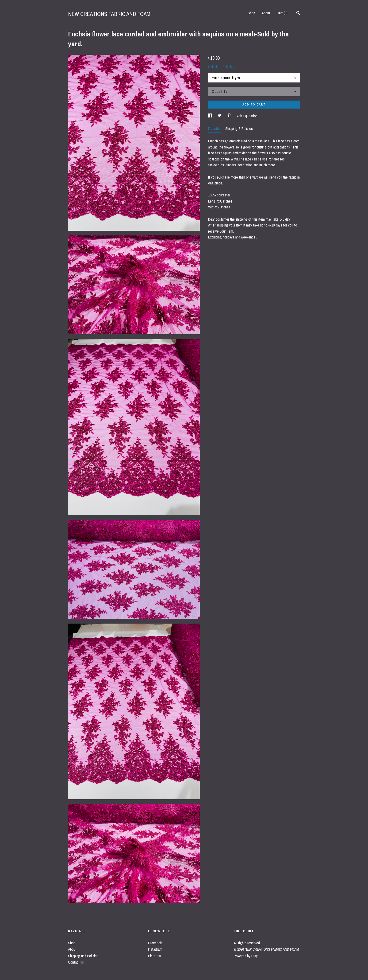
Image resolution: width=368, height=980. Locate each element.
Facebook (155, 943)
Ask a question (247, 116)
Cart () (282, 13)
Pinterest (155, 956)
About (266, 13)
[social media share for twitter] (220, 116)
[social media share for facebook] (211, 116)
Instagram (155, 949)
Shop (251, 13)
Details (214, 129)
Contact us (76, 962)
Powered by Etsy (246, 956)
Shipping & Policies (239, 129)
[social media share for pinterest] (230, 116)
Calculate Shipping (221, 67)
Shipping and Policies (83, 956)
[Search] (298, 14)
